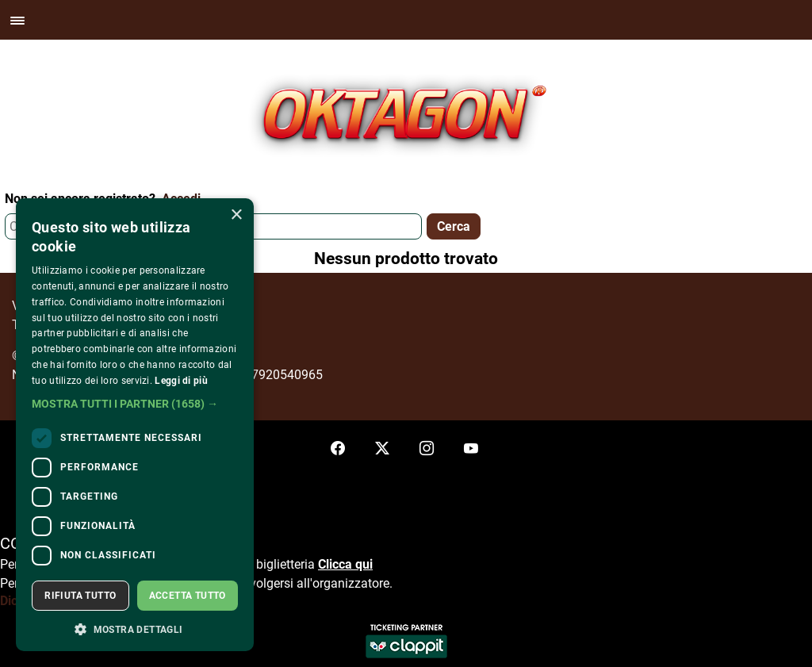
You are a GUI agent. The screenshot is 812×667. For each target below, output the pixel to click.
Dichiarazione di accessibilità (82, 601)
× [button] (236, 215)
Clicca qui (345, 564)
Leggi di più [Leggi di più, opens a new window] (181, 381)
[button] (135, 404)
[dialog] (135, 425)
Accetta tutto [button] (188, 596)
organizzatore (351, 583)
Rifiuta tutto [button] (80, 596)
